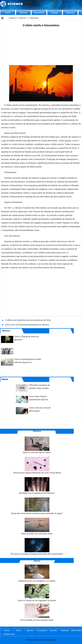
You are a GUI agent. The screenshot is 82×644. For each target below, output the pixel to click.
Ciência (22, 18)
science (12, 18)
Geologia (65, 630)
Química (23, 13)
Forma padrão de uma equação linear (37, 612)
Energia (55, 13)
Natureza (70, 13)
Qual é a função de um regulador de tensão (37, 593)
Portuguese (42, 630)
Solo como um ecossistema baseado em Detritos (27, 325)
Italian (18, 630)
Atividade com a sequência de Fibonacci (37, 486)
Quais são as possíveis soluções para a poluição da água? (37, 506)
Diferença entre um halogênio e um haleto (37, 573)
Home (8, 13)
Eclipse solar (9, 634)
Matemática (76, 630)
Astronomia (39, 13)
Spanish (30, 630)
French (7, 630)
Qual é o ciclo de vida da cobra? (37, 445)
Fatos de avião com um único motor (37, 526)
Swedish (53, 630)
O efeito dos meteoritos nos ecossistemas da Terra (28, 320)
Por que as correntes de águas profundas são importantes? (37, 547)
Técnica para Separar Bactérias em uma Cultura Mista (37, 465)
